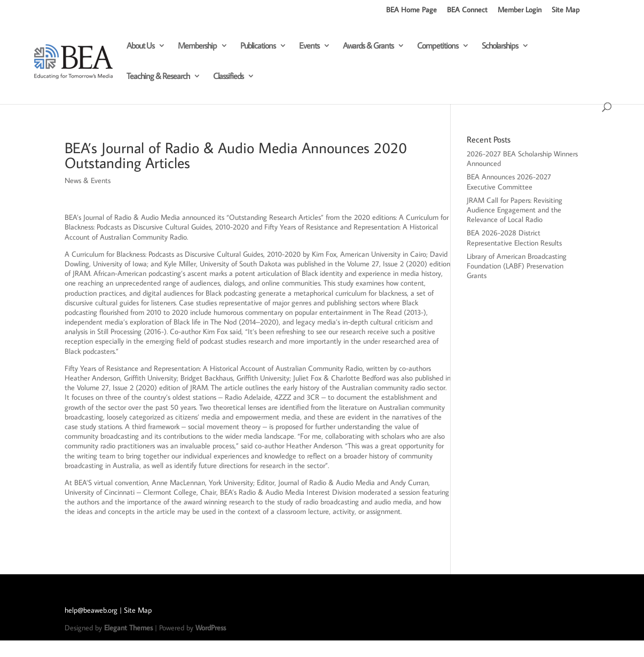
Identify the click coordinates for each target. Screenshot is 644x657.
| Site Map (136, 610)
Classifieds (228, 77)
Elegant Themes (128, 628)
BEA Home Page (411, 10)
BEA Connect (467, 10)
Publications (258, 46)
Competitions (438, 46)
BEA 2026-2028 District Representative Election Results (514, 238)
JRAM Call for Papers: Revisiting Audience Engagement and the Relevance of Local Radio (515, 210)
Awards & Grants (368, 46)
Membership (197, 46)
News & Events (88, 180)
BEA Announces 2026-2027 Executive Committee (509, 181)
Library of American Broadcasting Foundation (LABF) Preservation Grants (517, 266)
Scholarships (500, 46)
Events (309, 46)
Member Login (520, 10)
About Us (140, 46)
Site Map (566, 10)
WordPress (211, 628)
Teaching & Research (158, 77)
